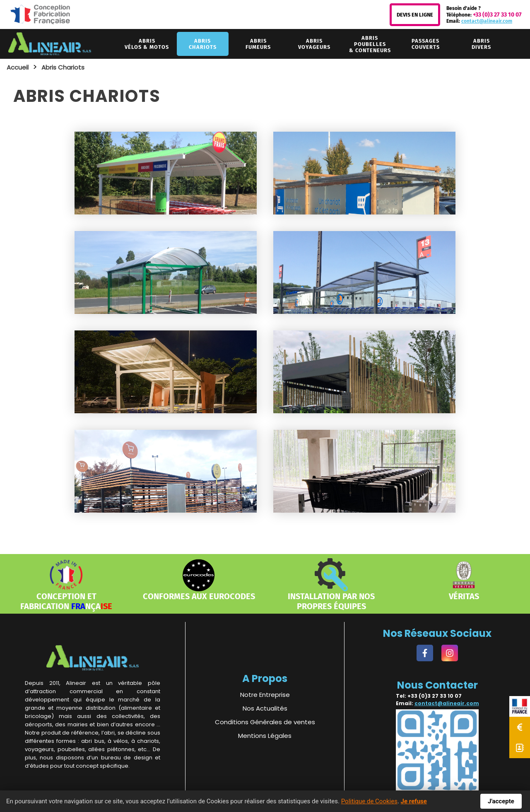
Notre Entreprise (265, 695)
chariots (203, 44)
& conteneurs (370, 44)
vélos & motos (147, 44)
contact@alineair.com (487, 21)
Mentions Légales (265, 736)
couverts (426, 44)
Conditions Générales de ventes (265, 722)
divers (481, 44)
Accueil (18, 67)
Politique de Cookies (369, 801)
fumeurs (258, 44)
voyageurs (314, 44)
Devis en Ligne (415, 15)
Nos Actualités (265, 708)
